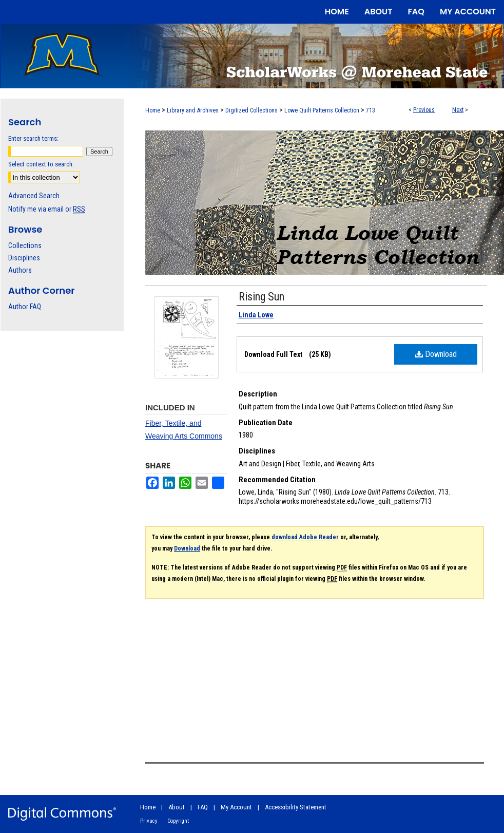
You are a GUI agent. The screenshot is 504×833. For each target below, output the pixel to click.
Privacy (149, 821)
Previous (424, 110)
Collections (25, 245)
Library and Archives (193, 110)
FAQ (203, 807)
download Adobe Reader (305, 537)
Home (153, 110)
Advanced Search (34, 196)
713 (371, 110)
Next (458, 110)
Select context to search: (41, 164)
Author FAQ (25, 307)
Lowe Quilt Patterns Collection (322, 110)
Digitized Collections (251, 110)
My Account (236, 807)
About (177, 807)
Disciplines (24, 258)
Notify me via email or (47, 209)
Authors (20, 270)
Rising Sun (261, 297)
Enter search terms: (33, 138)
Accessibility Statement (296, 807)
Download (436, 354)
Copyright (178, 821)
